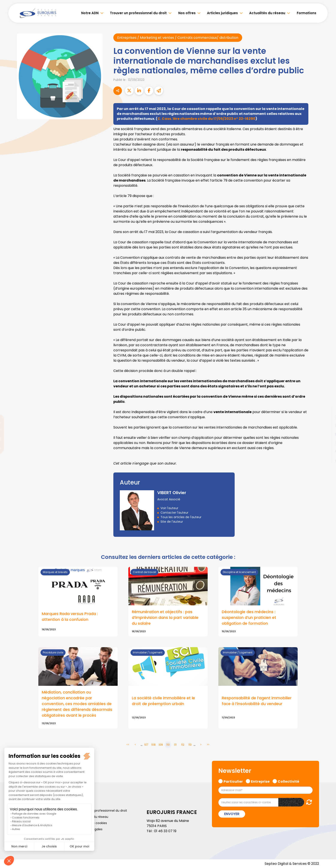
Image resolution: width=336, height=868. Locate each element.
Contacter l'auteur (174, 513)
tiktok (327, 460)
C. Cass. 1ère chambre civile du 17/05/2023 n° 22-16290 (206, 119)
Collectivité (288, 781)
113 (190, 745)
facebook (327, 408)
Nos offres (187, 13)
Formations (307, 13)
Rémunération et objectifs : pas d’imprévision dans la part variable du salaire (165, 618)
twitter (327, 417)
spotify (327, 451)
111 (175, 745)
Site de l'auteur (172, 522)
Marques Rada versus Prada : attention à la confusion (70, 617)
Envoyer (232, 814)
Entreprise (260, 781)
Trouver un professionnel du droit (138, 13)
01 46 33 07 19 (165, 831)
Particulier (233, 781)
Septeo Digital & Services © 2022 (292, 864)
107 (146, 745)
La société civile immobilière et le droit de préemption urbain (163, 701)
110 (168, 745)
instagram (327, 443)
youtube (327, 434)
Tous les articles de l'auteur (181, 517)
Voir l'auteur (169, 508)
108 (153, 745)
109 (161, 745)
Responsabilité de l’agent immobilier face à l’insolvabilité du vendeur (257, 701)
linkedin (327, 426)
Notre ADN (90, 13)
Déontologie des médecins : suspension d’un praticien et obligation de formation (249, 618)
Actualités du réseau (267, 13)
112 (183, 745)
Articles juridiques (222, 13)
